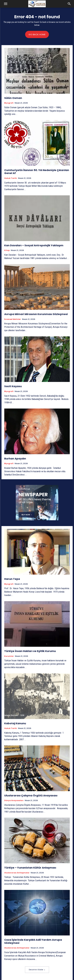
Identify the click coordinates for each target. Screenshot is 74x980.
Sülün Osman (13, 98)
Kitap (7, 250)
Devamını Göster (37, 970)
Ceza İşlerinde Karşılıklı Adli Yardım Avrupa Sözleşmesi (33, 941)
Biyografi (9, 103)
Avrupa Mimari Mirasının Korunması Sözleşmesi (36, 314)
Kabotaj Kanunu (15, 723)
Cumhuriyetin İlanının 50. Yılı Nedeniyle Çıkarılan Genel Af (37, 172)
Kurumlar (9, 656)
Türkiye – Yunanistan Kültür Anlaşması (30, 868)
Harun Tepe (12, 579)
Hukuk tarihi (11, 178)
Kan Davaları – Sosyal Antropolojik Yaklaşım (34, 245)
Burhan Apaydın (15, 459)
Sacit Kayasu (13, 386)
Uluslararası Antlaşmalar (17, 873)
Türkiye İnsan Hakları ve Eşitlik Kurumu (30, 651)
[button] (6, 4)
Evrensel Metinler (13, 319)
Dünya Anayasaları (14, 800)
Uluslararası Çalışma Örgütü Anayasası (31, 795)
